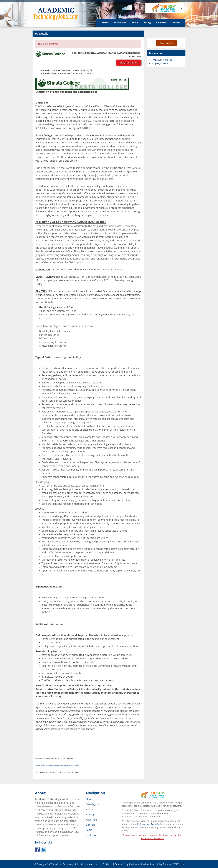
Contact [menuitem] (90, 825)
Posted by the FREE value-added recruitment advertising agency (57, 766)
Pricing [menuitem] (90, 814)
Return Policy (122, 864)
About (135, 23)
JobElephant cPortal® (148, 824)
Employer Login (160, 63)
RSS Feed (108, 864)
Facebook (37, 850)
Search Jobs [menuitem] (93, 804)
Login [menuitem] (89, 830)
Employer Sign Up (162, 60)
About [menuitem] (89, 809)
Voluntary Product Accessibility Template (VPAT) (155, 864)
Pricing (147, 23)
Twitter (43, 850)
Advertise (161, 23)
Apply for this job (129, 63)
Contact (176, 23)
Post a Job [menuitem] (92, 835)
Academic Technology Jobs (66, 864)
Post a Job (166, 43)
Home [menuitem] (89, 799)
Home (105, 23)
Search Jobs (120, 23)
